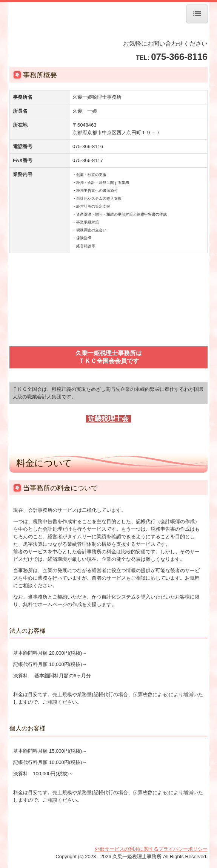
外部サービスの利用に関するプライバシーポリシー (151, 849)
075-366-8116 (179, 57)
